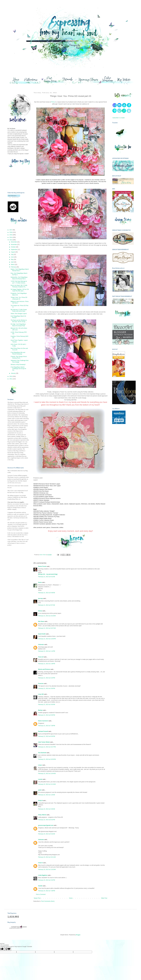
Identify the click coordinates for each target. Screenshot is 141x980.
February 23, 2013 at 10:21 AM (47, 857)
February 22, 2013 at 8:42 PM (47, 820)
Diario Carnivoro (43, 721)
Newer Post (37, 898)
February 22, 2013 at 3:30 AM (47, 809)
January (13, 373)
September (14, 250)
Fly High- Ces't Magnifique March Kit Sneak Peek (18, 325)
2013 (11, 240)
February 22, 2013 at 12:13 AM (47, 784)
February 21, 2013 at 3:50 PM (47, 688)
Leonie (40, 779)
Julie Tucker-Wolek (44, 742)
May (12, 259)
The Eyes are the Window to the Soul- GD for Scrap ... (19, 321)
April (12, 262)
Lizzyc (40, 765)
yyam (40, 790)
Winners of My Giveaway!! (18, 365)
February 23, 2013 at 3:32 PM (47, 880)
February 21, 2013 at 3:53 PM (47, 704)
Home (71, 898)
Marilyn (40, 710)
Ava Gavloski (42, 753)
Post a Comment (41, 894)
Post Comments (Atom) (48, 901)
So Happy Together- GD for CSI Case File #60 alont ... (20, 290)
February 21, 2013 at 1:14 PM (47, 651)
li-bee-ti (40, 863)
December (14, 242)
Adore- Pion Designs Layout (19, 314)
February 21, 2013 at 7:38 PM (47, 726)
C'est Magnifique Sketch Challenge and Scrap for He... (18, 369)
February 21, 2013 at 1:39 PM (47, 664)
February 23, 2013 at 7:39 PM (47, 891)
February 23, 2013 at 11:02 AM (47, 869)
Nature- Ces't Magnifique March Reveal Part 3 (20, 270)
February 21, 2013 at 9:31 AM (47, 577)
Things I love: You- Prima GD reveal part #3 (19, 298)
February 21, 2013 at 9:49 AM (47, 593)
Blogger (78, 935)
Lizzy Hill (41, 694)
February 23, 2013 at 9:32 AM (47, 834)
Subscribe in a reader (119, 118)
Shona (40, 611)
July (12, 254)
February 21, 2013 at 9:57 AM (47, 605)
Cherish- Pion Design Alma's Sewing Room (19, 357)
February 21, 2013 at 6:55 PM (47, 715)
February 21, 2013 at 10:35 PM (47, 759)
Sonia (40, 582)
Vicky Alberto (42, 815)
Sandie (40, 886)
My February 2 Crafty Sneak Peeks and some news (19, 310)
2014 (11, 237)
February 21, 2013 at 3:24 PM (47, 678)
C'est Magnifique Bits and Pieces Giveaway (18, 353)
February (14, 267)
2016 (11, 232)
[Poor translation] (8, 949)
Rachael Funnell (43, 731)
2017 (11, 230)
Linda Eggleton (43, 875)
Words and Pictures (44, 669)
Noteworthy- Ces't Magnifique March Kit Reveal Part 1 (19, 278)
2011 (11, 379)
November (14, 245)
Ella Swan (41, 621)
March (13, 265)
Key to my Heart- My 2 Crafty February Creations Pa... (19, 286)
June (13, 257)
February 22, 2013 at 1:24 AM (47, 795)
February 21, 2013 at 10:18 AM (47, 616)
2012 (11, 376)
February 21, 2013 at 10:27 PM (47, 747)
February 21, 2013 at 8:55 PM (47, 736)
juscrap (40, 598)
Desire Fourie (42, 566)
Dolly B (40, 801)
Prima (53, 102)
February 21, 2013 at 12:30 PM (47, 639)
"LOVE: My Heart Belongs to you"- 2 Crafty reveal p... (19, 282)
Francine (41, 684)
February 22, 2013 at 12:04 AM (47, 774)
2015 (11, 235)
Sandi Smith (42, 634)
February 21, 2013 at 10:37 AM (47, 628)
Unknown (41, 645)
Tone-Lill (41, 657)
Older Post (104, 898)
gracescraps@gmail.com (46, 825)
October (13, 247)
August (13, 252)
